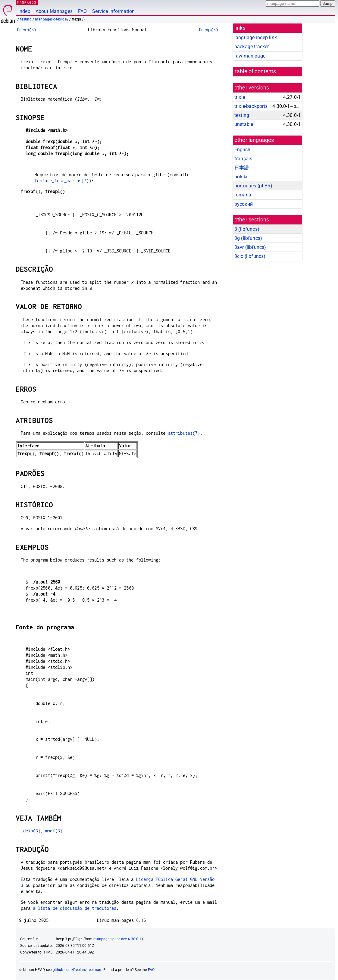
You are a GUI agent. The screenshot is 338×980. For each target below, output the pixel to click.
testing (26, 19)
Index (24, 11)
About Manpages (54, 11)
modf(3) (54, 831)
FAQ (82, 11)
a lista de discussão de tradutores (75, 908)
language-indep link (256, 38)
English (242, 150)
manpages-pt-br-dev (52, 19)
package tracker (252, 47)
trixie (240, 97)
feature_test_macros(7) (62, 181)
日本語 (242, 168)
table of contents (256, 71)
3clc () (250, 256)
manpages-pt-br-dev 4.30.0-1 (117, 939)
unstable (244, 124)
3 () (247, 229)
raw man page (250, 56)
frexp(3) (26, 30)
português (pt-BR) (254, 186)
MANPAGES (27, 2)
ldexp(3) (31, 831)
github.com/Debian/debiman (77, 970)
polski (241, 177)
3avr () (250, 247)
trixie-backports (251, 106)
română (243, 195)
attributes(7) (184, 433)
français (243, 159)
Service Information (113, 11)
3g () (248, 238)
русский (244, 204)
